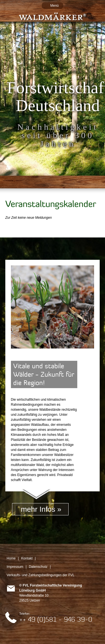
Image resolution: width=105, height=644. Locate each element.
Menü (54, 6)
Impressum (15, 567)
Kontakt (27, 558)
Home (11, 558)
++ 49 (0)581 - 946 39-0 (56, 619)
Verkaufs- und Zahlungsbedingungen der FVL (41, 575)
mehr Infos (38, 509)
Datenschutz (38, 567)
